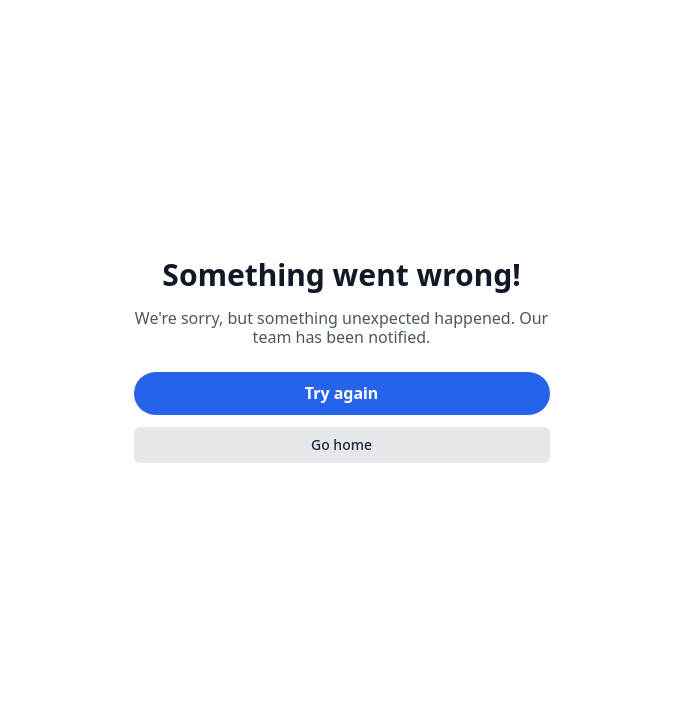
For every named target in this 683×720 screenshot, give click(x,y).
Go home (341, 444)
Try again (341, 393)
